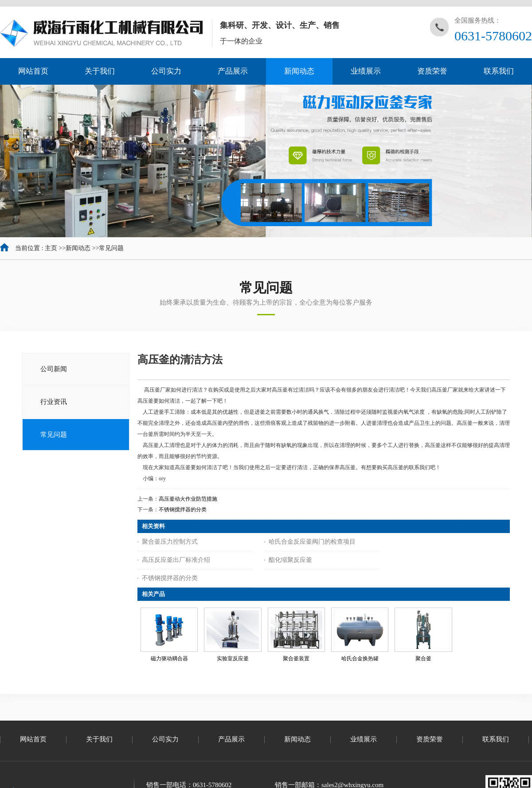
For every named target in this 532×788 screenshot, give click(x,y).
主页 (51, 248)
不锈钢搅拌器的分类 (183, 510)
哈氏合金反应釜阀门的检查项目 (312, 542)
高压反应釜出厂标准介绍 (176, 560)
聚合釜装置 (296, 659)
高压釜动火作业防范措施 (188, 499)
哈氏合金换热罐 (360, 659)
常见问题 (111, 248)
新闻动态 (78, 248)
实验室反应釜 (233, 659)
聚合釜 (423, 659)
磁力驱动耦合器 (169, 659)
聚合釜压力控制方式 (170, 542)
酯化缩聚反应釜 (290, 560)
